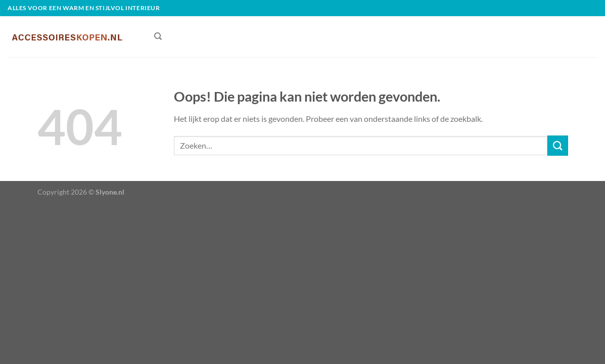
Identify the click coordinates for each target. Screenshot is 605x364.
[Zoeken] (158, 36)
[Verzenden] (557, 145)
